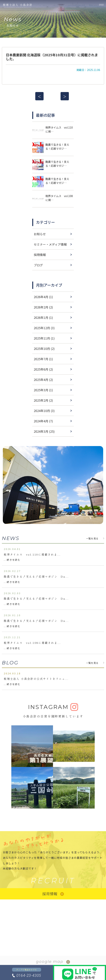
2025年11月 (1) (44, 338)
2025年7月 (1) (43, 359)
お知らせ (40, 234)
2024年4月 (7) (43, 421)
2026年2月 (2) (43, 307)
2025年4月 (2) (43, 380)
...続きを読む (12, 560)
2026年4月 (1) (43, 297)
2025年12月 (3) (44, 328)
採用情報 (40, 255)
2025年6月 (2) (43, 369)
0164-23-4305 (29, 975)
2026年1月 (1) (43, 318)
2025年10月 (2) (44, 349)
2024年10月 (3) (44, 411)
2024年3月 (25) (44, 431)
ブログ (38, 265)
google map (50, 962)
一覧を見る (92, 538)
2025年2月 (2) (43, 400)
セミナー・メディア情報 (50, 244)
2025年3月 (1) (43, 390)
